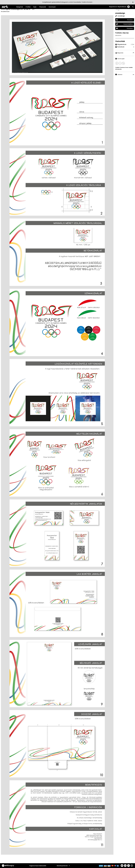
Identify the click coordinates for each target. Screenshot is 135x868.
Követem (130, 20)
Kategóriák (20, 7)
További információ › (87, 2)
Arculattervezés (5, 12)
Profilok (28, 7)
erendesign (120, 13)
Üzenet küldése (128, 24)
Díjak (35, 7)
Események (52, 7)
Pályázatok (43, 7)
